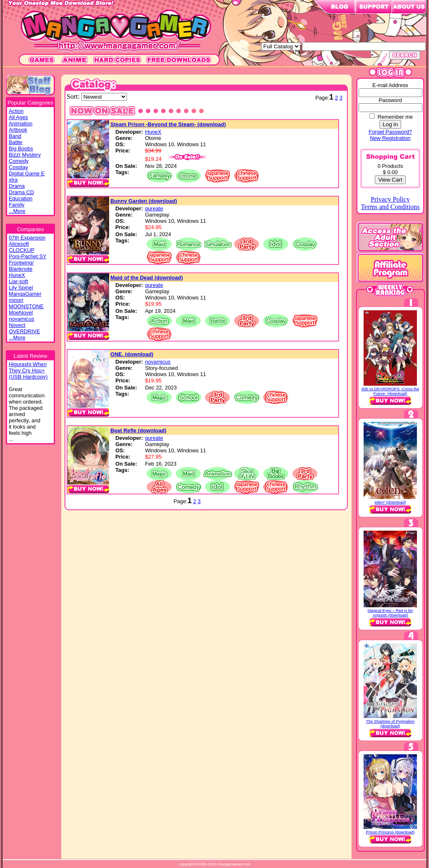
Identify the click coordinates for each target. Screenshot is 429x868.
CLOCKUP (22, 250)
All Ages (18, 117)
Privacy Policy (390, 199)
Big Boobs (21, 148)
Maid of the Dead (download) (147, 278)
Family (17, 205)
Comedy (19, 161)
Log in (390, 124)
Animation (21, 123)
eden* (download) (390, 502)
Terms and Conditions (390, 207)
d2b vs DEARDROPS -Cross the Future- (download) (390, 391)
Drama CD (21, 192)
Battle (16, 142)
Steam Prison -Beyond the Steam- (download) (168, 124)
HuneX (17, 275)
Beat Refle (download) (138, 430)
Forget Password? (390, 132)
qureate (154, 208)
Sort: (74, 96)
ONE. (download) (132, 354)
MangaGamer (25, 294)
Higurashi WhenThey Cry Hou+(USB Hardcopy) (28, 370)
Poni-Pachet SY (27, 256)
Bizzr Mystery (25, 155)
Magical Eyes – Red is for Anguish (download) (390, 613)
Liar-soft (18, 281)
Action (16, 111)
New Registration (390, 138)
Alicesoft (19, 244)
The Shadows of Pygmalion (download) (390, 723)
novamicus (21, 319)
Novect (17, 325)
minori (16, 300)
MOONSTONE (26, 306)
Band (15, 136)
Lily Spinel (21, 288)
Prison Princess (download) (390, 832)
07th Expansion (27, 238)
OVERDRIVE (24, 331)
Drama (17, 186)
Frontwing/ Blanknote (21, 266)
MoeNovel (21, 313)
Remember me (395, 117)
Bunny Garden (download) (144, 201)
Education (21, 198)
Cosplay (18, 167)
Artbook (18, 130)
